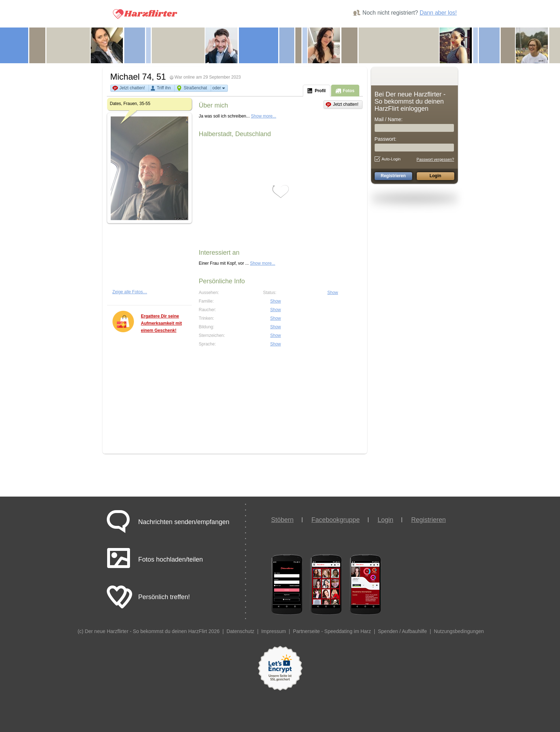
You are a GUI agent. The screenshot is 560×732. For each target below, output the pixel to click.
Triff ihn (164, 88)
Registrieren (428, 520)
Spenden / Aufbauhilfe (402, 631)
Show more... (264, 116)
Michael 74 (131, 77)
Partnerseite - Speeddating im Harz (332, 631)
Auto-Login (388, 159)
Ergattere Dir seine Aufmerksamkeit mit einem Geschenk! (162, 323)
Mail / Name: (389, 119)
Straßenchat (195, 88)
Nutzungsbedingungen (459, 631)
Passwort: (386, 139)
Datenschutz (240, 631)
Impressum (273, 631)
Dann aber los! (438, 13)
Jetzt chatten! (132, 88)
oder (219, 88)
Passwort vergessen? (435, 159)
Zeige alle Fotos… (130, 292)
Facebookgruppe (336, 520)
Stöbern (282, 520)
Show (333, 293)
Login (385, 520)
